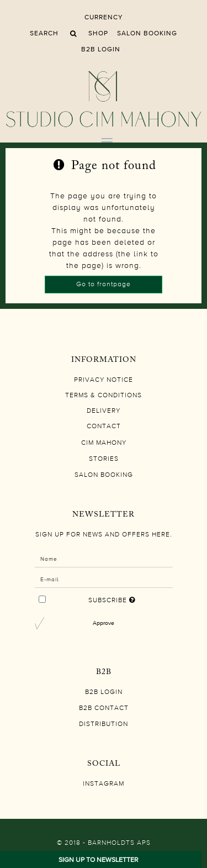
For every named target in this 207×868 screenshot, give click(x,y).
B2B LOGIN (101, 49)
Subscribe (111, 598)
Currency (104, 17)
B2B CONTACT (104, 708)
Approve (104, 623)
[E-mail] (104, 579)
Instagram (104, 784)
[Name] (104, 559)
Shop (98, 33)
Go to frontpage (104, 285)
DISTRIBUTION (104, 724)
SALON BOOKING (147, 33)
